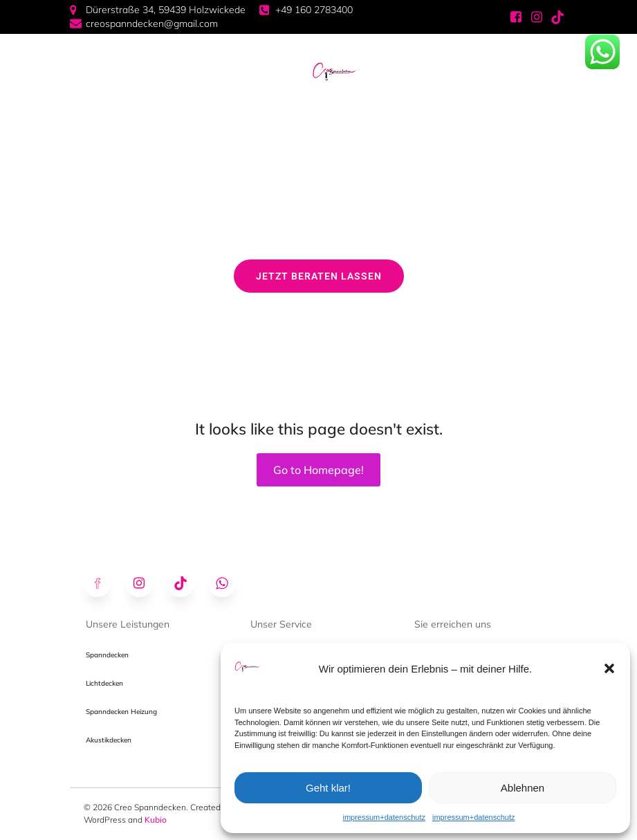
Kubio (156, 820)
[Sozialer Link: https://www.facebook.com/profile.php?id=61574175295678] (516, 17)
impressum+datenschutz (384, 817)
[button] (609, 668)
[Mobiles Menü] (288, 72)
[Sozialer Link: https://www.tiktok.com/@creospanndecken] (557, 17)
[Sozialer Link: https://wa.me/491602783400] (229, 583)
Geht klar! (328, 788)
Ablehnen (523, 788)
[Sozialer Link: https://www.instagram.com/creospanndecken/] (537, 17)
